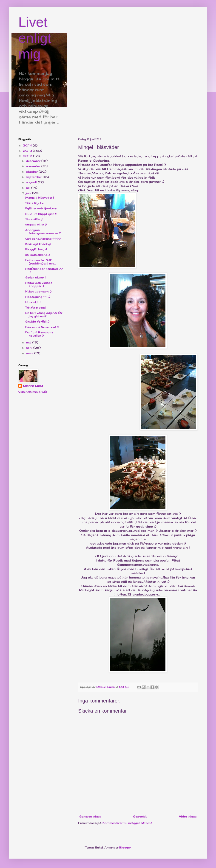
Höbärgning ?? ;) (38, 297)
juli (29, 188)
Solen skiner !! (36, 277)
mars (30, 353)
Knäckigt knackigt (38, 244)
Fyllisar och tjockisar (41, 208)
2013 (28, 151)
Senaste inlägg (90, 816)
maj (29, 342)
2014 (28, 145)
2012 (28, 156)
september (34, 177)
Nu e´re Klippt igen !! (41, 214)
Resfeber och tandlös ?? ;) (44, 270)
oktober (32, 172)
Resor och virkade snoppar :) (39, 284)
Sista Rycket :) (36, 203)
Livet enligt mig (35, 38)
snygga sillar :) (36, 224)
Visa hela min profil (33, 392)
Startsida (140, 816)
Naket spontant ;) (38, 291)
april (30, 348)
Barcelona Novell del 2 (42, 327)
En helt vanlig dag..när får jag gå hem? (44, 314)
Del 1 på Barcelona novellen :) (39, 334)
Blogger (125, 847)
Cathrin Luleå (33, 386)
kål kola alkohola (38, 255)
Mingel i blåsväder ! (40, 198)
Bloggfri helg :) (36, 249)
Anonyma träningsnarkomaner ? (43, 232)
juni (29, 193)
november (34, 166)
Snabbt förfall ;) (37, 322)
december (34, 161)
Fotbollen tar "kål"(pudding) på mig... (40, 262)
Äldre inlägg (188, 816)
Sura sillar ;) (34, 219)
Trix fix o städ (36, 308)
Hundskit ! (33, 302)
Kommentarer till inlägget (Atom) (127, 823)
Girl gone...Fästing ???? (43, 239)
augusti (32, 182)
